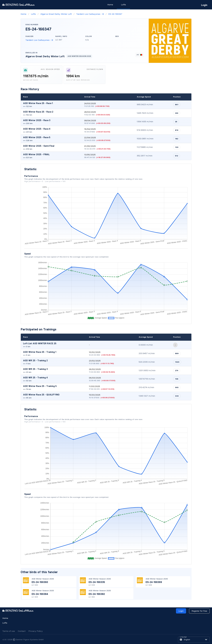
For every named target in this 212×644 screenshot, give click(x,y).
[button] (194, 640)
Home (5, 618)
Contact (22, 631)
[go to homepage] (19, 5)
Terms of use (9, 631)
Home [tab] (110, 5)
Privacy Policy (36, 631)
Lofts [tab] (123, 5)
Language (183, 637)
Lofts (5, 623)
